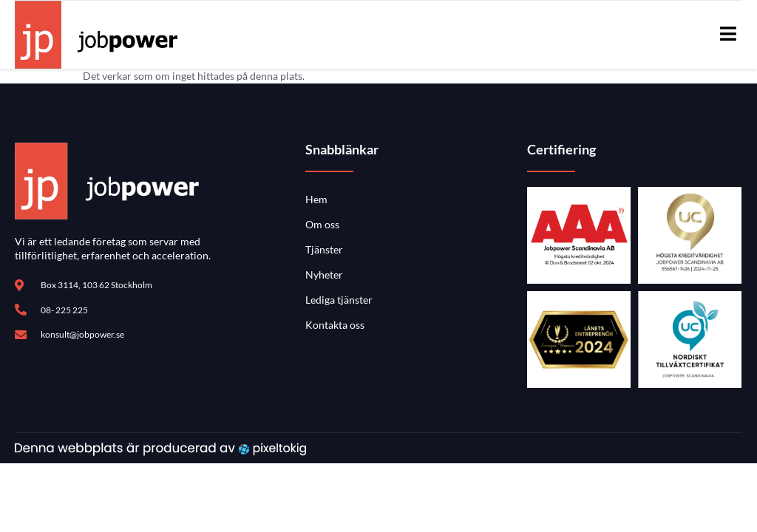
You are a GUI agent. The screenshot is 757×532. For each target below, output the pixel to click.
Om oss (322, 224)
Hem (316, 199)
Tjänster (324, 249)
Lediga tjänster (339, 300)
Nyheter (324, 274)
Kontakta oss (335, 325)
